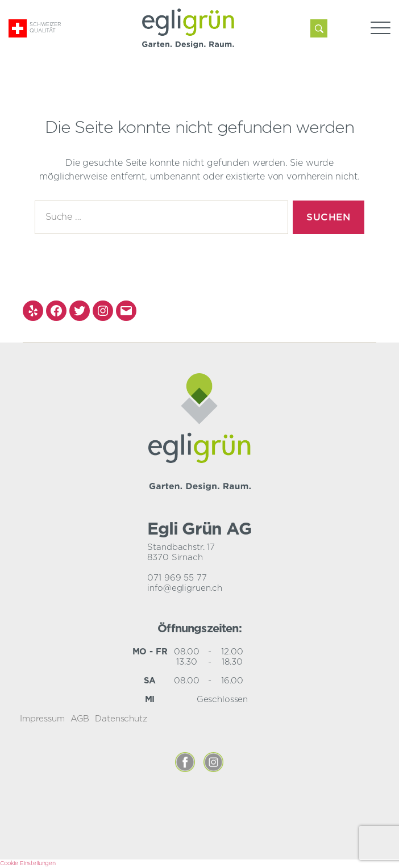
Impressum (42, 719)
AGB (80, 719)
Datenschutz (121, 719)
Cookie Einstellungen (28, 863)
